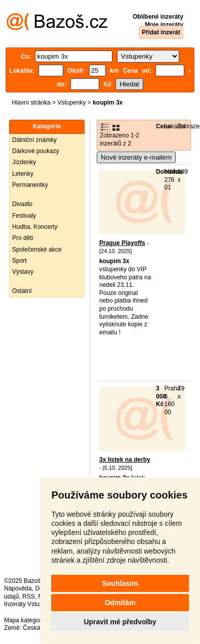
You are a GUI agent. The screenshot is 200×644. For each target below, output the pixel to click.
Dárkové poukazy (36, 151)
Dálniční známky (34, 140)
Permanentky (30, 185)
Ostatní (22, 291)
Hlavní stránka (31, 103)
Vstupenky (71, 103)
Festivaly (24, 216)
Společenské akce (37, 250)
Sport (19, 261)
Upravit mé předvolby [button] (120, 622)
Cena (163, 126)
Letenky (23, 174)
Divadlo (22, 204)
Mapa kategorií (24, 620)
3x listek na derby (125, 460)
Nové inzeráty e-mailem (136, 157)
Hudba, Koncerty (35, 227)
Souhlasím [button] (120, 583)
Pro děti (23, 238)
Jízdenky (24, 162)
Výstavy (23, 272)
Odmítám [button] (120, 603)
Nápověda (18, 588)
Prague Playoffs (122, 243)
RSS (29, 597)
